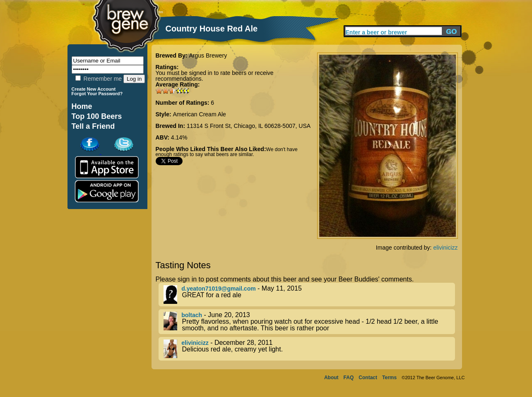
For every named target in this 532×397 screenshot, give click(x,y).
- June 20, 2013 (309, 322)
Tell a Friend (93, 126)
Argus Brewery (208, 55)
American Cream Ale (200, 114)
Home (82, 106)
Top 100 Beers (97, 116)
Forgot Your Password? (97, 94)
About (331, 378)
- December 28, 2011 (309, 349)
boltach (192, 315)
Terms (389, 378)
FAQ (349, 378)
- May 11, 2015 (309, 295)
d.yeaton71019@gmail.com (218, 289)
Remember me (99, 79)
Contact (368, 378)
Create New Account (94, 89)
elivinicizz (445, 248)
